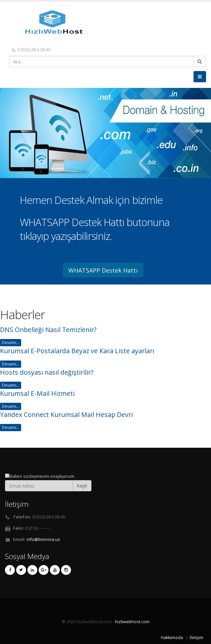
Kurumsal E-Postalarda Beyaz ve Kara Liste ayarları (77, 351)
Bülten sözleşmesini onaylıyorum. (42, 476)
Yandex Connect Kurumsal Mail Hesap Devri (66, 415)
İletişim (196, 638)
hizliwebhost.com (132, 622)
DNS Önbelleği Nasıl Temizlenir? (48, 330)
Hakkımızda (172, 638)
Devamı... (11, 342)
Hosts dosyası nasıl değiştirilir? (47, 372)
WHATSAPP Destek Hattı (103, 270)
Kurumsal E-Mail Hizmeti (37, 393)
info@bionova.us (43, 539)
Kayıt (82, 486)
